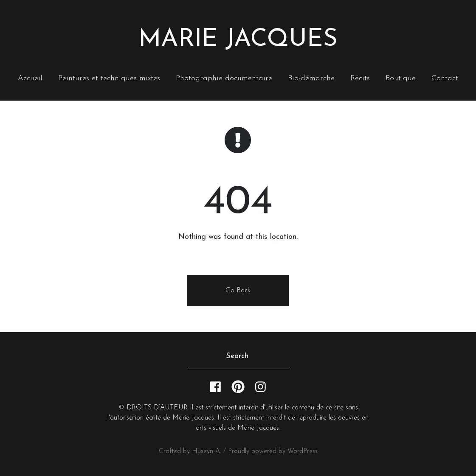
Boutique (401, 78)
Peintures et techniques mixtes (109, 78)
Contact (445, 78)
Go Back (238, 291)
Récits (360, 78)
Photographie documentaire (224, 78)
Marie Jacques (238, 40)
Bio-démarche (311, 78)
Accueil (30, 78)
